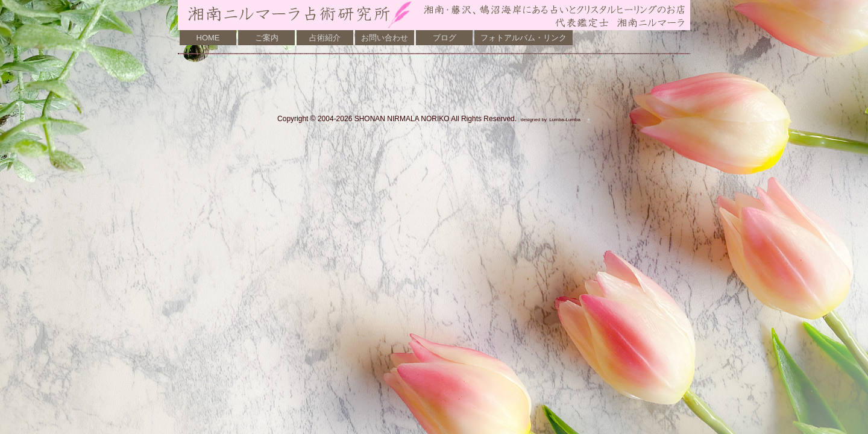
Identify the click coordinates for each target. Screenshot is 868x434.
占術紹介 (325, 38)
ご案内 (267, 38)
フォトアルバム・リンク (524, 38)
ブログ (445, 38)
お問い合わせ (385, 38)
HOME (208, 38)
